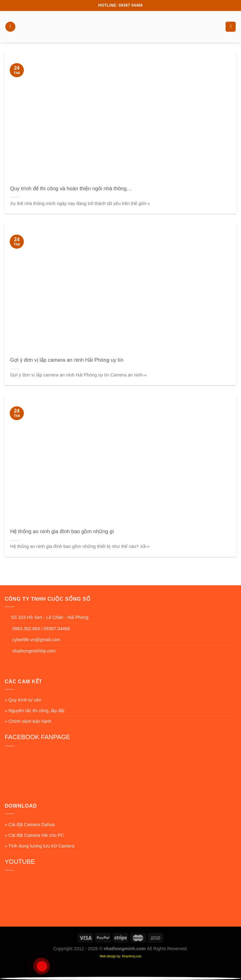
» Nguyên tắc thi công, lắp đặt (35, 711)
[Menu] (10, 27)
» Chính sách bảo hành (28, 721)
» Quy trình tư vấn (23, 700)
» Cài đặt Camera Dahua (30, 825)
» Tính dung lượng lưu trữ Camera (40, 846)
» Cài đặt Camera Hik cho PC (34, 835)
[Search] (231, 27)
